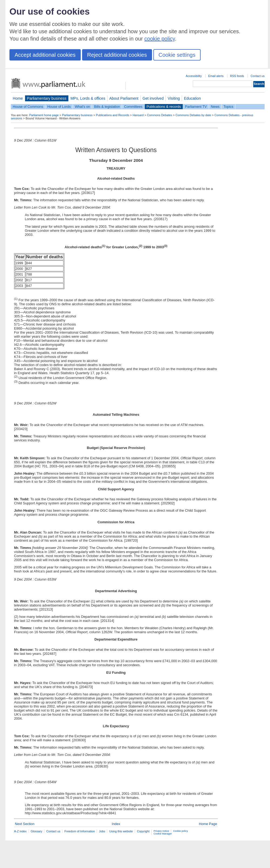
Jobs (102, 831)
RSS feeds (237, 76)
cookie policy (160, 39)
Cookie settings (177, 55)
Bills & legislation (107, 107)
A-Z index (20, 831)
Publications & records (164, 107)
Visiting (174, 98)
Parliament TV (196, 107)
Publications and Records (112, 115)
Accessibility (194, 76)
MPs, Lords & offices (88, 98)
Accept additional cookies (45, 55)
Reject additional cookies (117, 55)
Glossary (37, 831)
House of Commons (28, 107)
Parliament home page (44, 115)
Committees (133, 107)
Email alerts (216, 76)
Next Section (25, 824)
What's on (82, 107)
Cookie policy (180, 831)
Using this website (121, 831)
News (215, 107)
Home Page (208, 824)
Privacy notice (161, 831)
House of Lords (59, 107)
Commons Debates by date (193, 115)
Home (18, 98)
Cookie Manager (163, 834)
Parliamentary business (47, 98)
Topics (228, 107)
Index (116, 824)
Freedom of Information (80, 831)
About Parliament (124, 98)
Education (192, 98)
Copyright (143, 831)
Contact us (258, 76)
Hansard (138, 115)
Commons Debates (159, 115)
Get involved (153, 98)
